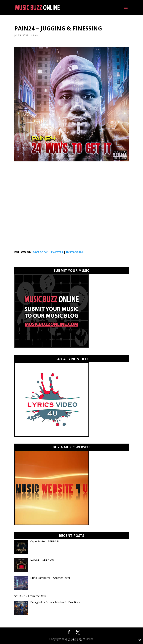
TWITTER (57, 252)
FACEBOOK (40, 252)
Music (35, 35)
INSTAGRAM (74, 252)
